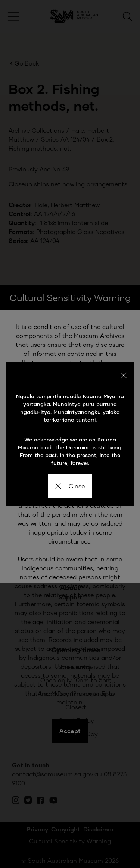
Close (70, 486)
